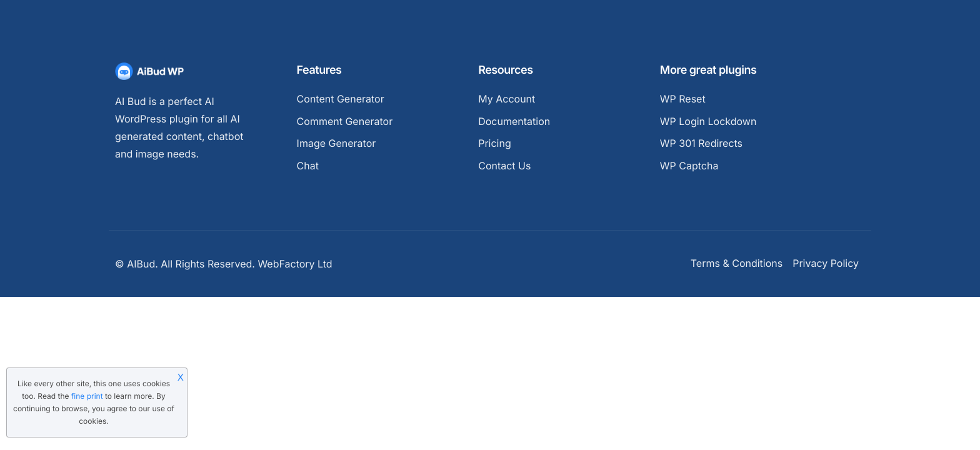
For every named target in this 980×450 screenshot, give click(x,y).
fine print (87, 396)
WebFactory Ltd (295, 264)
